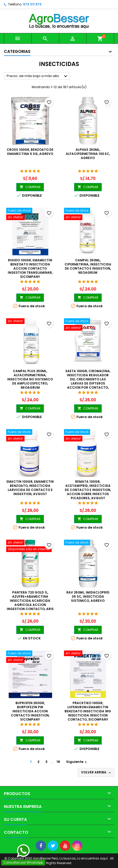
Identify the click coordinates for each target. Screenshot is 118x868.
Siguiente (77, 762)
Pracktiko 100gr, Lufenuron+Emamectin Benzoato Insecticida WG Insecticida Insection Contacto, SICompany (88, 711)
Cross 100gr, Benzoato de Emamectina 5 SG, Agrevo (30, 152)
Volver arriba (96, 772)
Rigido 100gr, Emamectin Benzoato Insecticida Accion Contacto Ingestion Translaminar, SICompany (30, 268)
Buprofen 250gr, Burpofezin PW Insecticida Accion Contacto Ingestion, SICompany (30, 711)
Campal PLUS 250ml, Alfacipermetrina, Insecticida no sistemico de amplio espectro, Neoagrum (30, 379)
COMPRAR (30, 187)
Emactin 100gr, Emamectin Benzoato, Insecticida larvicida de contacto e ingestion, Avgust (30, 488)
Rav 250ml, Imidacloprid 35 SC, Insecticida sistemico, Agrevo (88, 596)
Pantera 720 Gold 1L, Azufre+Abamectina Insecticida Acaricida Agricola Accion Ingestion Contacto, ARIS (30, 601)
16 (58, 762)
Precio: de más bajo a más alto (38, 76)
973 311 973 (32, 4)
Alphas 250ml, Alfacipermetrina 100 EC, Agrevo (88, 154)
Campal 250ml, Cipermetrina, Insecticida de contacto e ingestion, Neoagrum (88, 266)
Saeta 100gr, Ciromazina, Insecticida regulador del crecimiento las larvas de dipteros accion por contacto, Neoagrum (88, 381)
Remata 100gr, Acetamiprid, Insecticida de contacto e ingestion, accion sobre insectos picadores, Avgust (88, 490)
